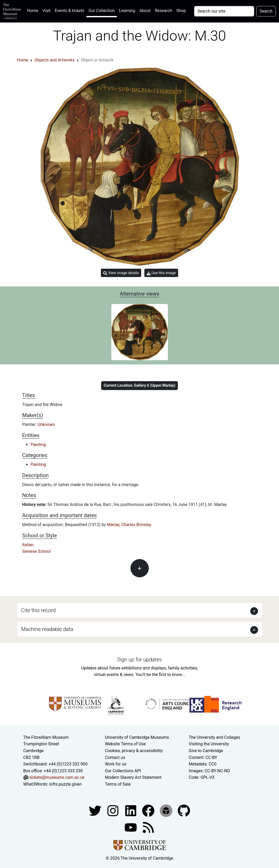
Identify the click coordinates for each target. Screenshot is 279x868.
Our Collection (102, 11)
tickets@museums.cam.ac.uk (57, 777)
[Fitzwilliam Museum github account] (184, 810)
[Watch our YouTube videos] (131, 827)
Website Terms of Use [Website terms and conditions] (125, 744)
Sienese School (37, 551)
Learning (127, 11)
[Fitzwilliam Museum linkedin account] (149, 810)
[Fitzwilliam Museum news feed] (148, 827)
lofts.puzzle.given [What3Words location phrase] (65, 784)
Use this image (161, 273)
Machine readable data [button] (47, 629)
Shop (181, 11)
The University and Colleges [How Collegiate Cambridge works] (214, 737)
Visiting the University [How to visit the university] (209, 744)
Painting (38, 445)
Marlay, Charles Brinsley (129, 525)
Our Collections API (123, 771)
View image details (121, 273)
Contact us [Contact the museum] (115, 757)
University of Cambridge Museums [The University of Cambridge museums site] (137, 737)
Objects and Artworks (55, 60)
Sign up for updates (139, 660)
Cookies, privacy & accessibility (134, 751)
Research (163, 11)
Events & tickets (70, 11)
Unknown (46, 424)
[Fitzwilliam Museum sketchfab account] (167, 810)
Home (34, 10)
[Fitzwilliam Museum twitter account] (96, 810)
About (145, 11)
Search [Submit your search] (266, 11)
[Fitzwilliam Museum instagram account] (113, 810)
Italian (28, 545)
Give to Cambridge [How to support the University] (206, 751)
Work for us (116, 764)
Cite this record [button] (39, 610)
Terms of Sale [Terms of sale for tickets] (118, 784)
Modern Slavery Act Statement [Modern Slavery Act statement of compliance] (133, 777)
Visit (46, 11)
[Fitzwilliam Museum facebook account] (131, 810)
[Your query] (224, 11)
